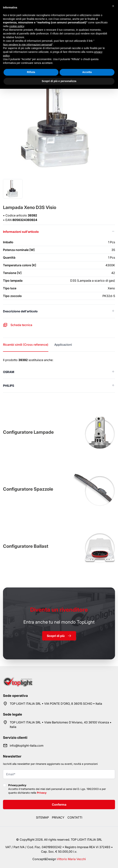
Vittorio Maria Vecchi (71, 859)
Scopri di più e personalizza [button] (59, 81)
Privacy (42, 793)
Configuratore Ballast (26, 546)
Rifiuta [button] (31, 72)
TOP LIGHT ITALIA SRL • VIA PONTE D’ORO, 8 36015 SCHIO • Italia (56, 704)
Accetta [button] (87, 72)
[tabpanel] (59, 375)
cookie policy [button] (17, 26)
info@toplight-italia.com (27, 746)
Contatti (75, 817)
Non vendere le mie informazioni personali (27, 45)
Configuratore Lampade (28, 432)
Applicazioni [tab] (63, 345)
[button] (113, 6)
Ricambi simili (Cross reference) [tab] (26, 345)
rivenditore (59, 610)
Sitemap (42, 817)
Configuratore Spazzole (28, 489)
